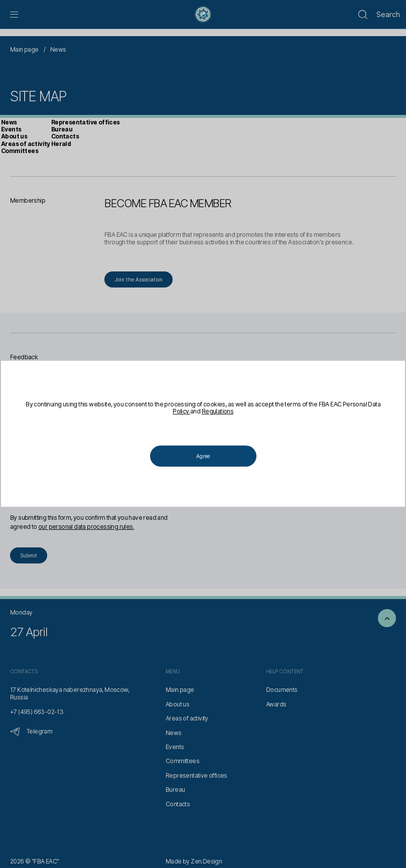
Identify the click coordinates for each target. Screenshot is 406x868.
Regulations (224, 412)
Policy (188, 412)
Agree (203, 456)
